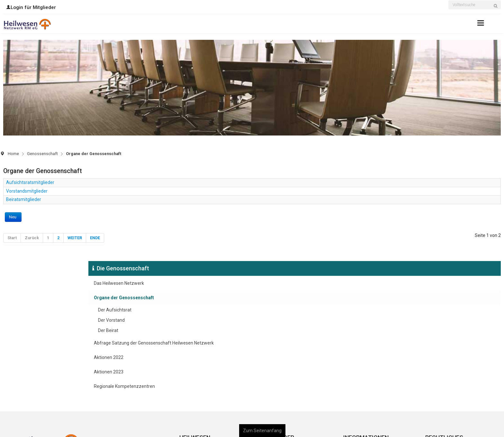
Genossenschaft (42, 154)
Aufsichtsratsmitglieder (30, 182)
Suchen (497, 9)
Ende (95, 238)
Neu (13, 217)
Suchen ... (449, 1)
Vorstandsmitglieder (27, 191)
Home (13, 154)
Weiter (75, 238)
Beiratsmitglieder (24, 199)
